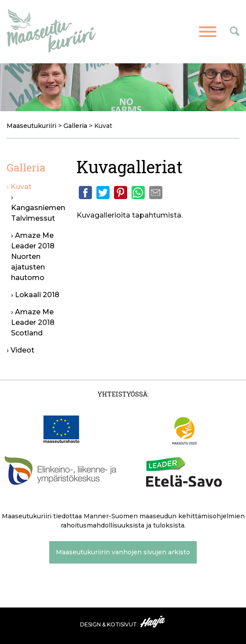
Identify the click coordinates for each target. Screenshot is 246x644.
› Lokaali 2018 (35, 295)
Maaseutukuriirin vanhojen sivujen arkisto (123, 552)
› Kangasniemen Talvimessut (38, 208)
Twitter (103, 193)
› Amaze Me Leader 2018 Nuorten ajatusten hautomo (33, 257)
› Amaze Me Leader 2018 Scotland (33, 322)
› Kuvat (19, 187)
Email (156, 193)
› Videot (20, 350)
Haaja (153, 622)
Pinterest (121, 193)
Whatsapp (138, 193)
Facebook (85, 193)
